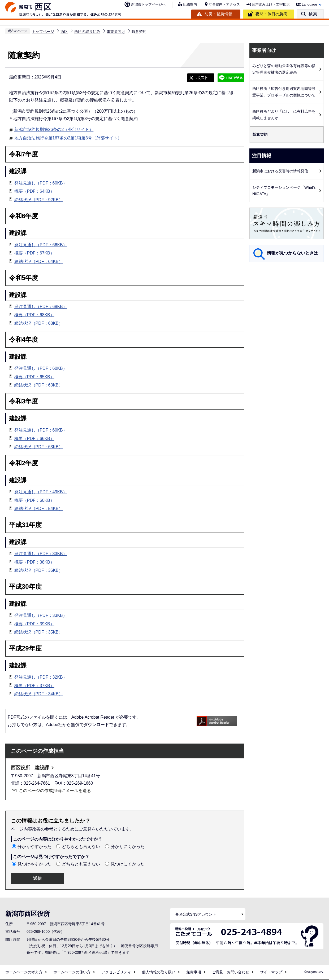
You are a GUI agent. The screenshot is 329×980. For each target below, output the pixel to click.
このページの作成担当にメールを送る (55, 791)
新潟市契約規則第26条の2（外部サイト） (54, 129)
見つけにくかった (128, 864)
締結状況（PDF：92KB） (39, 200)
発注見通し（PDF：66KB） (41, 245)
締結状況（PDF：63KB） (39, 385)
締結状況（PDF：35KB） (39, 632)
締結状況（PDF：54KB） (39, 509)
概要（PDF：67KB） (34, 253)
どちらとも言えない (81, 847)
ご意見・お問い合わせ (231, 972)
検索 (313, 14)
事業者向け (116, 32)
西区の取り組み (87, 32)
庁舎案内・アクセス (224, 4)
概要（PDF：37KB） (34, 686)
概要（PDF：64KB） (34, 191)
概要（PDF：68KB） (34, 315)
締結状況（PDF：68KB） (39, 323)
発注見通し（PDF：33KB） (41, 554)
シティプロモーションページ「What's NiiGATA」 (284, 191)
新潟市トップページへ (148, 4)
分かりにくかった (128, 847)
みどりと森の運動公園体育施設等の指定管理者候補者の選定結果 (284, 69)
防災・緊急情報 (218, 14)
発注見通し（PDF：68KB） (41, 307)
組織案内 (190, 4)
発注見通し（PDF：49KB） (41, 492)
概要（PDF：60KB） (34, 500)
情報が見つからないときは (292, 253)
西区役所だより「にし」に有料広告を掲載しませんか (284, 115)
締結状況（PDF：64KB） (39, 262)
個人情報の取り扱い (159, 972)
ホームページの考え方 (24, 972)
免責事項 (194, 972)
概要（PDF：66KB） (34, 439)
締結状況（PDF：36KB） (39, 570)
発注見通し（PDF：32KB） (41, 677)
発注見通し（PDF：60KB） (41, 183)
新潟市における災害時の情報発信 (280, 171)
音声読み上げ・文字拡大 (271, 4)
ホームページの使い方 (72, 972)
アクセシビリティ (116, 972)
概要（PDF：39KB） (34, 624)
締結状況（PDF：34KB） (39, 694)
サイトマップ (271, 972)
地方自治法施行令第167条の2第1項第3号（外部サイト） (68, 137)
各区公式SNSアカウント (196, 914)
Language (309, 4)
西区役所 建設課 (30, 768)
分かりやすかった (34, 847)
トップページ (43, 32)
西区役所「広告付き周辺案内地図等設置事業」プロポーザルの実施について (284, 92)
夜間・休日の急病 (271, 14)
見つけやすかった (34, 864)
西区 (64, 32)
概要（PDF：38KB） (34, 562)
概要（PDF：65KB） (34, 377)
